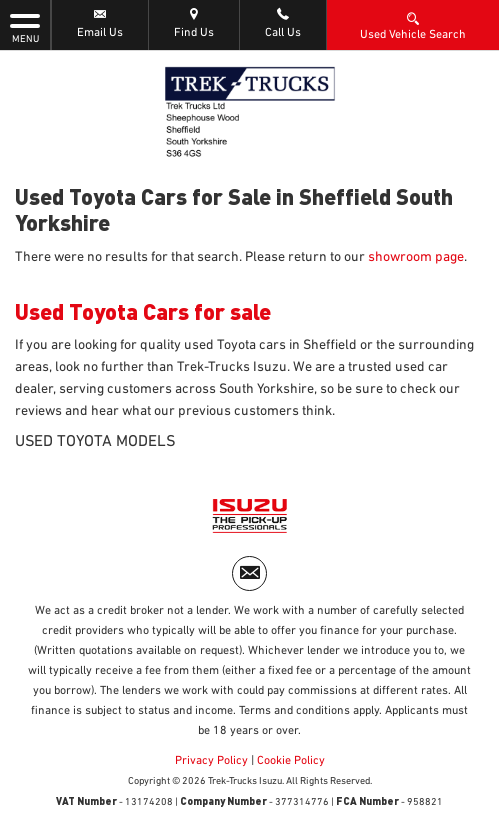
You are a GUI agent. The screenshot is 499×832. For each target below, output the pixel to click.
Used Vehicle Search (413, 25)
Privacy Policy (211, 761)
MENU (25, 27)
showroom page (416, 257)
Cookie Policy (291, 761)
